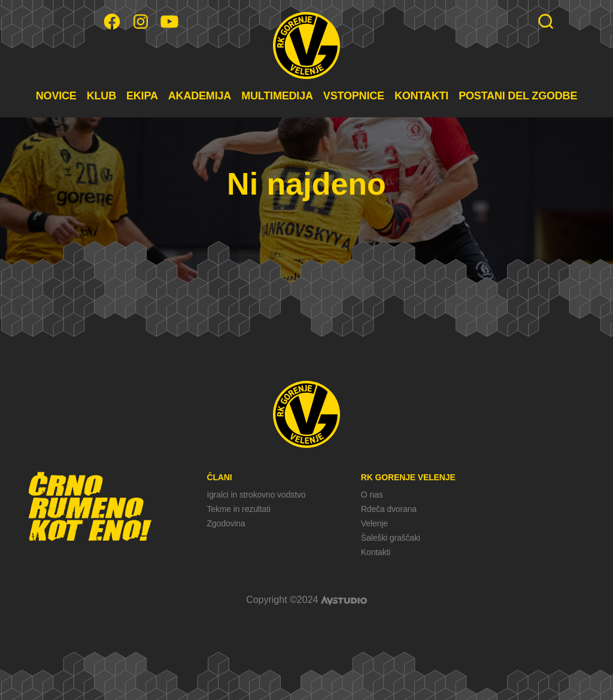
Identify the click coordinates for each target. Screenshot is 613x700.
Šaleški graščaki (391, 538)
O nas (372, 495)
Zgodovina (226, 523)
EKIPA (142, 96)
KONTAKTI (421, 96)
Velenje (374, 523)
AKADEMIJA (200, 96)
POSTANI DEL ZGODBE (518, 96)
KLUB (101, 96)
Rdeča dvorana (389, 509)
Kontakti (376, 552)
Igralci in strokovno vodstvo (256, 495)
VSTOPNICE (354, 96)
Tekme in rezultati (238, 509)
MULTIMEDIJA (277, 96)
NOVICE (56, 96)
